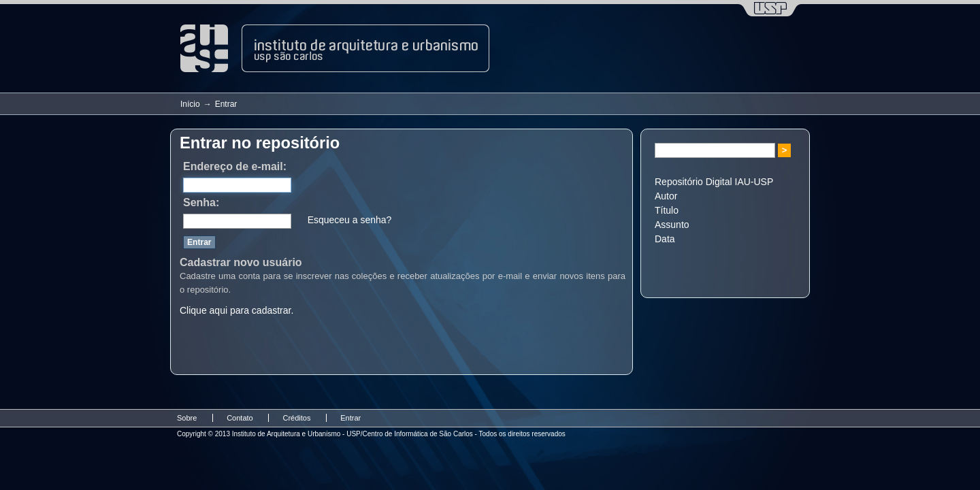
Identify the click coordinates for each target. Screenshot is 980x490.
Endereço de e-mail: (235, 166)
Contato (240, 418)
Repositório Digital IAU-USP (714, 182)
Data (665, 239)
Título (667, 210)
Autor (666, 196)
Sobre (187, 418)
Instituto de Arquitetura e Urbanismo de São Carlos (335, 48)
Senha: (201, 202)
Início (190, 104)
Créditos (296, 418)
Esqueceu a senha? (350, 220)
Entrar (350, 418)
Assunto (672, 225)
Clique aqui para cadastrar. (236, 310)
